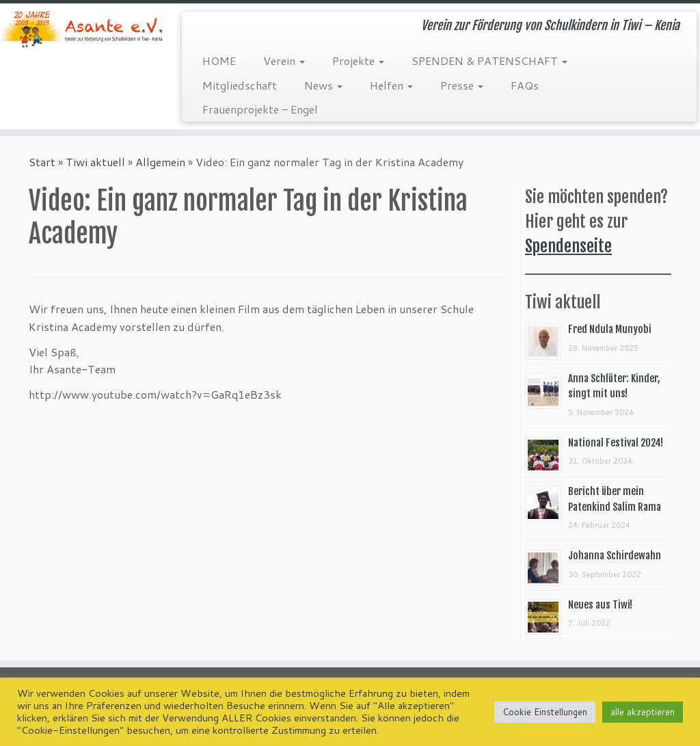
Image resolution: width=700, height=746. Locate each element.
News (323, 85)
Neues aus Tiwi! (600, 605)
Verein (284, 61)
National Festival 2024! (616, 443)
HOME (219, 61)
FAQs (525, 85)
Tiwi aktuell (95, 162)
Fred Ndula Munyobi (610, 329)
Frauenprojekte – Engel (260, 109)
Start (42, 162)
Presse (462, 85)
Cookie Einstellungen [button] (545, 712)
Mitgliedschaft (240, 85)
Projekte (358, 61)
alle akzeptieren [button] (643, 712)
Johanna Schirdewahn (615, 556)
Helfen (391, 85)
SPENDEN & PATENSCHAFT (489, 61)
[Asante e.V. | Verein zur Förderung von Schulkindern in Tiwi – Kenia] (82, 29)
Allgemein (160, 162)
